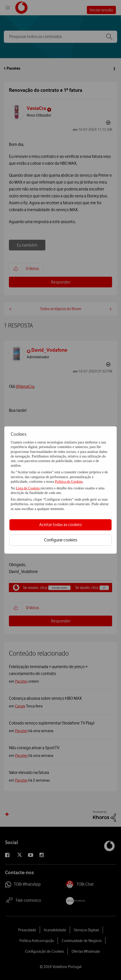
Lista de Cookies (28, 488)
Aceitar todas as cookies (60, 525)
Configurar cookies (61, 540)
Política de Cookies (69, 482)
